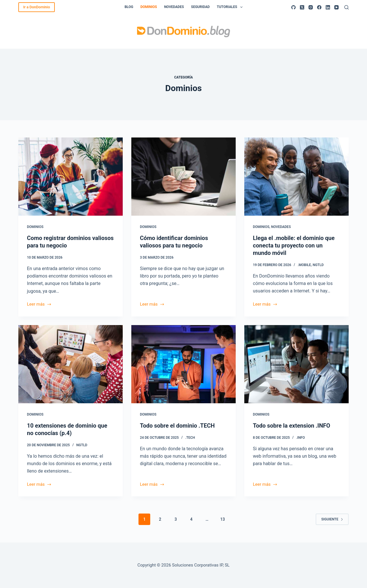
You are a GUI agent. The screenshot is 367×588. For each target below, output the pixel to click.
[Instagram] (311, 7)
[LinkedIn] (328, 7)
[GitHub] (293, 7)
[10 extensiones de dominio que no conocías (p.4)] (71, 364)
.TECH (190, 438)
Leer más (39, 305)
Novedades (174, 7)
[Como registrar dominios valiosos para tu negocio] (71, 177)
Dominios (149, 7)
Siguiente (332, 519)
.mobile (304, 265)
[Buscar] (346, 7)
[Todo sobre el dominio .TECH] (183, 364)
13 (222, 519)
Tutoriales (231, 7)
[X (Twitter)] (302, 7)
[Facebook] (319, 7)
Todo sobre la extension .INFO (292, 426)
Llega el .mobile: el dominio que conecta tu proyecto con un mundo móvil (294, 245)
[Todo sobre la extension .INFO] (296, 364)
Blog (129, 7)
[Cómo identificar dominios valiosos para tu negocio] (183, 177)
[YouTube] (336, 7)
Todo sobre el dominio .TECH (177, 426)
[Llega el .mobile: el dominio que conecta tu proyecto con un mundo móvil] (296, 177)
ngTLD (318, 265)
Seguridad (200, 7)
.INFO (300, 438)
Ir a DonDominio (37, 7)
